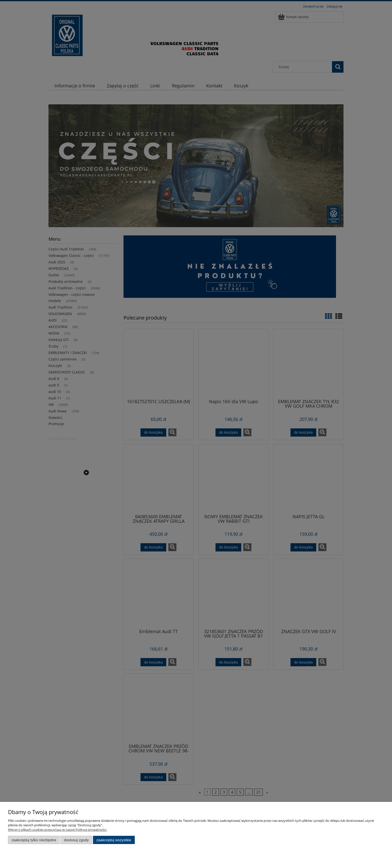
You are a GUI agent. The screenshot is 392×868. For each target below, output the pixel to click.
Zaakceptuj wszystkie (114, 840)
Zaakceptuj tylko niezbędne (34, 840)
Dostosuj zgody (76, 840)
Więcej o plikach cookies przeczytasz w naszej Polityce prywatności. (57, 830)
